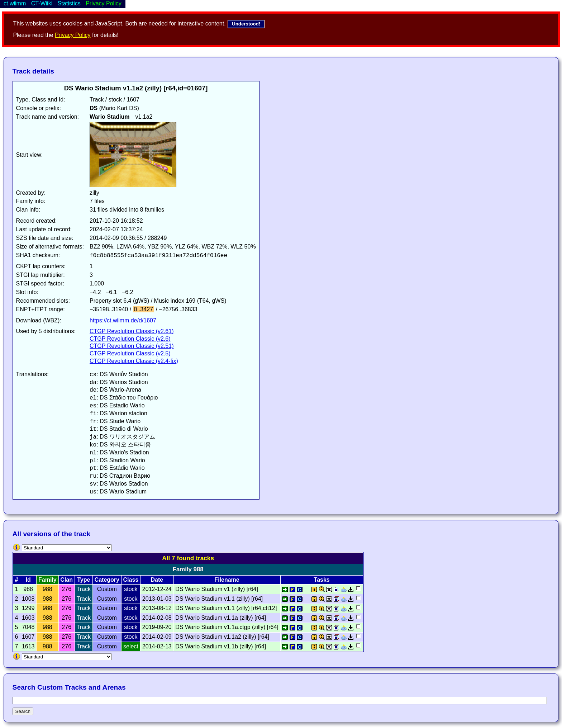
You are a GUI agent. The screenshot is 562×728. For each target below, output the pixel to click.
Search (23, 711)
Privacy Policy (73, 35)
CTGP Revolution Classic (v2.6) (130, 339)
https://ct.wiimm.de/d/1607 (123, 320)
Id (28, 580)
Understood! (246, 24)
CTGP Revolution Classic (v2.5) (130, 353)
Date (157, 580)
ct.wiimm (15, 3)
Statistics (69, 3)
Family (47, 580)
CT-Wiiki (42, 3)
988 (47, 589)
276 (66, 589)
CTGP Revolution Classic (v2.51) (132, 346)
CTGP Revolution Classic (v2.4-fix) (134, 361)
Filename (227, 580)
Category (107, 580)
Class (131, 580)
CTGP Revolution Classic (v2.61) (132, 331)
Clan (66, 580)
